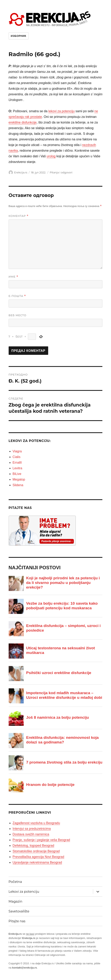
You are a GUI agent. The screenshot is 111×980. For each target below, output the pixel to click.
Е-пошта (17, 296)
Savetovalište (19, 911)
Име (14, 277)
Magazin (15, 901)
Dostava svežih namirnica (31, 834)
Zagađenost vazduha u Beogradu (36, 823)
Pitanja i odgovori (61, 172)
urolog (51, 156)
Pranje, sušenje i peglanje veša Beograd (41, 840)
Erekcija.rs (21, 172)
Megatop (19, 479)
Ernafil (17, 463)
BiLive (17, 474)
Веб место (18, 315)
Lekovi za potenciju (24, 892)
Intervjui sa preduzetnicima (32, 829)
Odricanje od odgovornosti (50, 955)
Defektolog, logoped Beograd (33, 846)
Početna (15, 882)
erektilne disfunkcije (23, 122)
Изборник (19, 36)
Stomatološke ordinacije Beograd (36, 851)
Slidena (18, 485)
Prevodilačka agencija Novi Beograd (38, 857)
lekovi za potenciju (62, 111)
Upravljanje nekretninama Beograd (37, 862)
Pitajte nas (17, 921)
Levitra (17, 468)
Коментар (19, 216)
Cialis (17, 457)
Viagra (17, 451)
